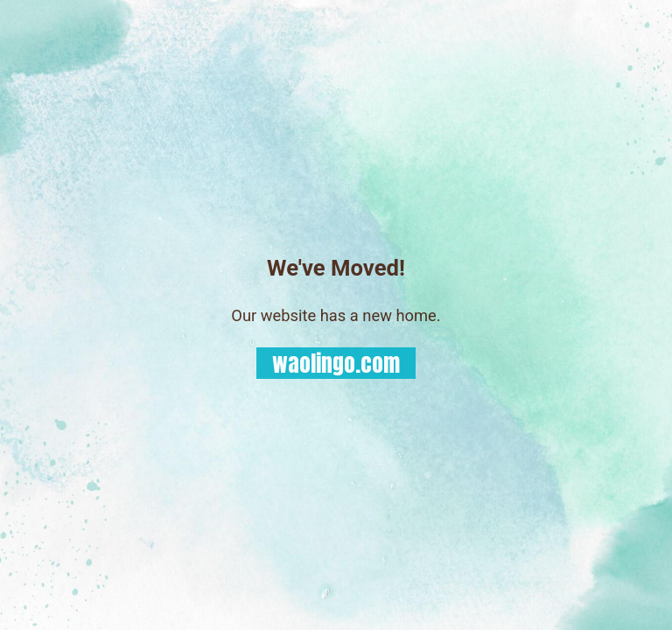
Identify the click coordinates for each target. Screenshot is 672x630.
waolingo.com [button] (336, 364)
